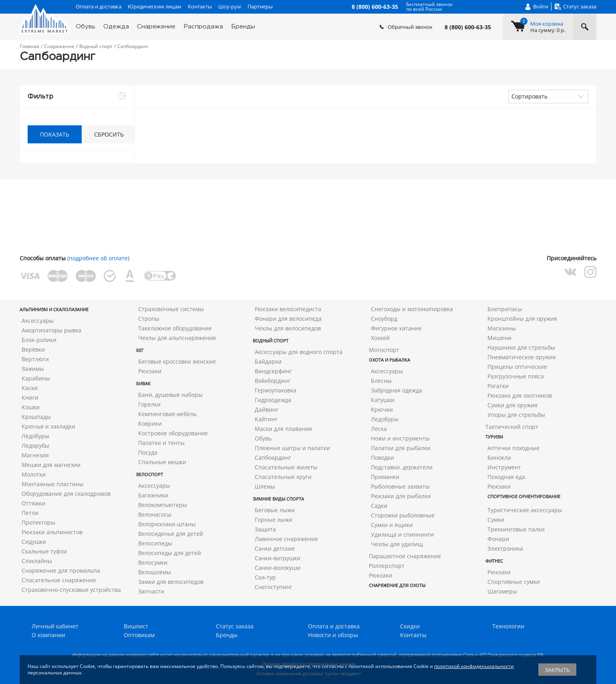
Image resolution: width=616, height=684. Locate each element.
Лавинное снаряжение (286, 539)
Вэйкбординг (273, 381)
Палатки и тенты (161, 443)
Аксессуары (38, 321)
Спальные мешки (162, 462)
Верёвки (33, 349)
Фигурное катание (396, 328)
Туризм (494, 437)
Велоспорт (150, 474)
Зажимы (33, 369)
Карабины (36, 378)
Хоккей (380, 338)
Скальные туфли (44, 551)
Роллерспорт (387, 566)
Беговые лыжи (275, 510)
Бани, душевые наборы (170, 395)
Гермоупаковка (276, 390)
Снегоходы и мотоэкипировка (412, 309)
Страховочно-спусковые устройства (71, 590)
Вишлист (136, 626)
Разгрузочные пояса (516, 376)
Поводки (382, 458)
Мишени (499, 338)
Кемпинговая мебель (167, 414)
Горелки (149, 404)
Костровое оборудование (173, 433)
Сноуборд (384, 319)
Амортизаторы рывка (51, 330)
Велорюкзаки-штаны (167, 524)
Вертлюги (35, 359)
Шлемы (265, 486)
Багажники (153, 495)
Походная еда (506, 477)
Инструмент (504, 467)
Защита (265, 529)
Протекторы (38, 522)
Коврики (150, 423)
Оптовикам (139, 635)
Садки (379, 506)
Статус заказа (235, 626)
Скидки (410, 626)
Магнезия (35, 455)
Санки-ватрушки (278, 558)
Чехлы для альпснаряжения (177, 338)
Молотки (34, 474)
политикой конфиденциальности (474, 666)
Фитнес (494, 561)
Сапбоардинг (273, 458)
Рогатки (498, 386)
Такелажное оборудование (175, 328)
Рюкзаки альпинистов (52, 532)
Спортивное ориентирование (524, 496)
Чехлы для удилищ (397, 544)
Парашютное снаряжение (405, 556)
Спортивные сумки (514, 582)
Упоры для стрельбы (516, 415)
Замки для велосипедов (171, 582)
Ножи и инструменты (400, 438)
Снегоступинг (274, 587)
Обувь (86, 27)
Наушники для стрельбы (521, 347)
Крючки (382, 409)
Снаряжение (156, 27)
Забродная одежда (397, 390)
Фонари (498, 539)
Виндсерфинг (273, 371)
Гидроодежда (273, 400)
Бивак (143, 383)
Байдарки (268, 361)
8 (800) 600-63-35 (468, 27)
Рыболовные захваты (400, 486)
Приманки (385, 477)
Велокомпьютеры (163, 505)
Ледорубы (35, 446)
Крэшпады (36, 417)
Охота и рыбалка (390, 360)
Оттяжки (33, 503)
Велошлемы (155, 572)
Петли (30, 513)
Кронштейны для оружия (522, 319)
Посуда (148, 452)
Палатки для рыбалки (401, 448)
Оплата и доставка (99, 6)
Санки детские (275, 548)
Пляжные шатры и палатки (292, 448)
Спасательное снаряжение (59, 580)
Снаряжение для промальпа (61, 570)
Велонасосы (155, 514)
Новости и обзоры (333, 635)
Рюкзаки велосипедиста (288, 309)
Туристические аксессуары (525, 510)
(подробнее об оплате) (98, 258)
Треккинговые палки (516, 529)
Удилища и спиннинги (402, 534)
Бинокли (499, 458)
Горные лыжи (274, 520)
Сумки (496, 520)
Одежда (116, 27)
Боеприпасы (505, 309)
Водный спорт (271, 341)
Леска (379, 429)
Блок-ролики (39, 340)
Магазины (502, 328)
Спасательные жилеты (286, 467)
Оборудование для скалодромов (66, 494)
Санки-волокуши (278, 568)
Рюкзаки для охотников (520, 395)
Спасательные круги (283, 477)
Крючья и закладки (48, 426)
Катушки (383, 400)
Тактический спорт (512, 427)
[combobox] (548, 97)
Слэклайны (37, 561)
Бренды (243, 27)
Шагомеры (502, 591)
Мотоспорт (384, 350)
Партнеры (260, 6)
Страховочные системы (171, 309)
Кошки (31, 407)
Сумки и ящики (392, 525)
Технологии (508, 626)
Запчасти (151, 591)
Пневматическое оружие (522, 357)
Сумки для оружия (512, 405)
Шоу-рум (230, 6)
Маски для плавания (283, 429)
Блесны (381, 381)
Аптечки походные (513, 448)
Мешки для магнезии (51, 465)
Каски (30, 388)
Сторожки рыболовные (403, 515)
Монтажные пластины (53, 484)
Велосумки (153, 562)
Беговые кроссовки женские (177, 361)
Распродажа (203, 27)
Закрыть (557, 670)
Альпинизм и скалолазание (54, 309)
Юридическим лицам (155, 6)
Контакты (200, 6)
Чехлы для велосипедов (288, 328)
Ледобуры (35, 436)
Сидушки (34, 542)
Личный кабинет (55, 626)
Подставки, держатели (402, 467)
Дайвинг (267, 409)
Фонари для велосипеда (288, 319)
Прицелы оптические (517, 367)
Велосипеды (155, 543)
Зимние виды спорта (278, 499)
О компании (48, 635)
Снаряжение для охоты (397, 585)
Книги (30, 397)
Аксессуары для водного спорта (299, 352)
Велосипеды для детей (170, 553)
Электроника (505, 548)
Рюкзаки (150, 371)
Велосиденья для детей (171, 534)
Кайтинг (266, 419)
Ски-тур (265, 577)
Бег (140, 350)
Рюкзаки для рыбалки (401, 496)
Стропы (149, 319)
